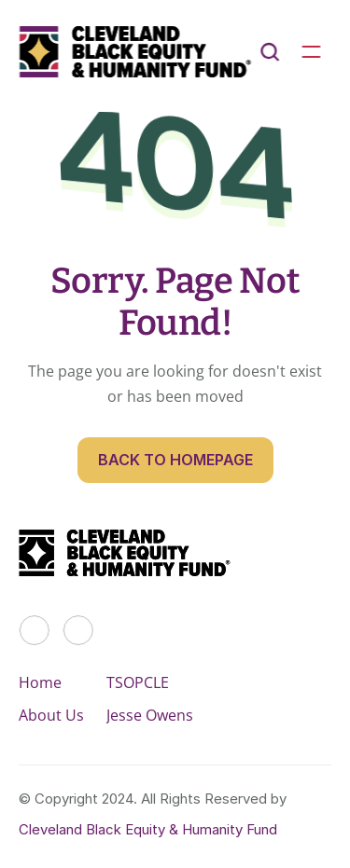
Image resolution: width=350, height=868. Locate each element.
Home (40, 682)
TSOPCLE (138, 682)
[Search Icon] (270, 52)
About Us (51, 715)
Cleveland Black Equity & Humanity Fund (148, 829)
